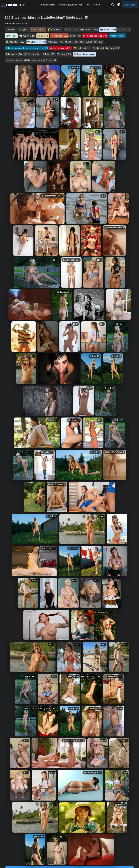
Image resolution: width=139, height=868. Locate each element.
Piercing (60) (34, 54)
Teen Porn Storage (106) (95, 36)
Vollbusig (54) (64, 54)
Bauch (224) (92, 29)
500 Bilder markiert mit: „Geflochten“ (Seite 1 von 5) (47, 17)
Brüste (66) (98, 48)
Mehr (95, 5)
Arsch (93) (53, 42)
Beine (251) (57, 29)
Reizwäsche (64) (14, 54)
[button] (119, 5)
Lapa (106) (75, 36)
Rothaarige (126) (59, 36)
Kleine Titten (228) (74, 29)
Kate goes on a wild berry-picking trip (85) (27, 48)
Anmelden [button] (130, 5)
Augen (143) (29, 36)
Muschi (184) (124, 29)
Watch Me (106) (118, 36)
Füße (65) (114, 48)
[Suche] (113, 5)
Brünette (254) (38, 29)
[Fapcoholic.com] (14, 5)
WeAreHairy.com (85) (61, 48)
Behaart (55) (49, 54)
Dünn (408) (11, 29)
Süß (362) (23, 29)
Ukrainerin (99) (38, 42)
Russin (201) (110, 29)
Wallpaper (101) (17, 42)
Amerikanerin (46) (86, 54)
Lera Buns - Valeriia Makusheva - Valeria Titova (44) (31, 60)
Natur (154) (11, 36)
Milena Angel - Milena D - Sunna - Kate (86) (82, 42)
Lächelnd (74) (83, 48)
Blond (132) (43, 36)
